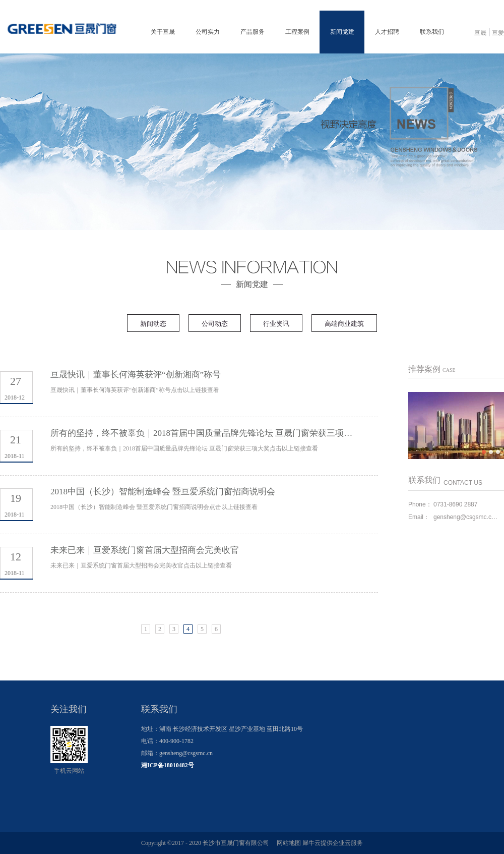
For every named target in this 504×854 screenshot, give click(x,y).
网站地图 (287, 843)
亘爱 (498, 33)
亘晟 (480, 33)
